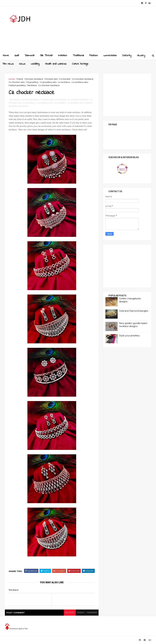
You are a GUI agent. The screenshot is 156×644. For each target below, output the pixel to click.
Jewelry (141, 56)
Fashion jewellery (17, 85)
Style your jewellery (129, 336)
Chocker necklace (34, 79)
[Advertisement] (96, 30)
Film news (8, 64)
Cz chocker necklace (83, 79)
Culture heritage (80, 64)
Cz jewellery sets (48, 82)
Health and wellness (56, 64)
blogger (70, 612)
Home (6, 56)
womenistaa (110, 56)
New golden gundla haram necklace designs (133, 325)
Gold (17, 56)
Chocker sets (51, 79)
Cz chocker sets (17, 82)
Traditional (78, 56)
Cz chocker (65, 79)
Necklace (32, 85)
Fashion (94, 56)
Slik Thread (46, 56)
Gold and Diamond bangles (134, 311)
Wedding (35, 64)
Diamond (29, 56)
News (22, 64)
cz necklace (64, 82)
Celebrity (127, 56)
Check (20, 79)
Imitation (63, 56)
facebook (92, 612)
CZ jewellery (32, 82)
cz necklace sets (80, 82)
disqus (81, 612)
